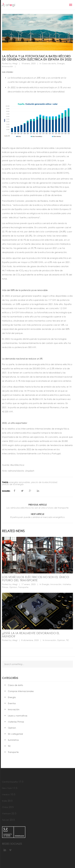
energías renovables (20, 482)
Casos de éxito (49, 63)
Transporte (23, 587)
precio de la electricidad (44, 482)
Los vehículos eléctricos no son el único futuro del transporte (38, 508)
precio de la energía (13, 484)
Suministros (13, 740)
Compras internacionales (21, 691)
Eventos (12, 703)
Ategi (15, 63)
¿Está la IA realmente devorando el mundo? (31, 635)
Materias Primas (16, 722)
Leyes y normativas (18, 716)
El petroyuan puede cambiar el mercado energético (38, 517)
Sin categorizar (16, 734)
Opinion (13, 587)
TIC (68, 640)
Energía (61, 63)
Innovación (8, 66)
